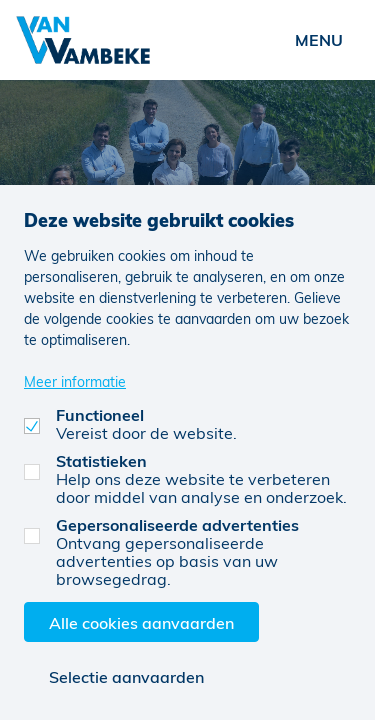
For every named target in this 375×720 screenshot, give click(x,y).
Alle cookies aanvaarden (141, 622)
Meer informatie (75, 381)
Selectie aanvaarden (126, 676)
